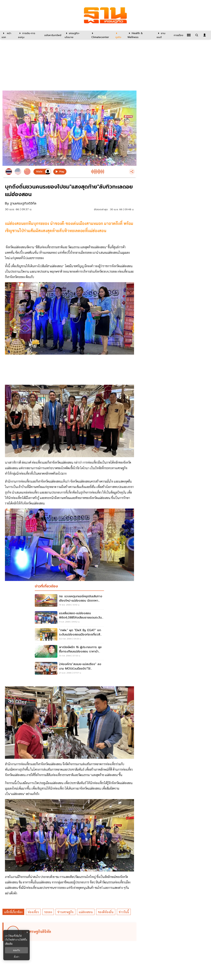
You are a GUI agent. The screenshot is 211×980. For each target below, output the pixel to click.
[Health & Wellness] (140, 35)
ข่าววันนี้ (124, 912)
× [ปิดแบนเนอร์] (27, 932)
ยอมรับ (16, 950)
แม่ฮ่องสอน (86, 912)
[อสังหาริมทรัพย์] (52, 35)
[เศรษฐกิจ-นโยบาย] (76, 35)
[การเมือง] (178, 35)
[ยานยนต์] (163, 35)
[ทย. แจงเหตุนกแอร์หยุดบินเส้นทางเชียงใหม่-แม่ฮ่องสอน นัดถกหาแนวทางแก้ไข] (69, 601)
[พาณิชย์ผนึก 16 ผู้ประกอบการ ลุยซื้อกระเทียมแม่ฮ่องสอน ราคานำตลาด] (69, 652)
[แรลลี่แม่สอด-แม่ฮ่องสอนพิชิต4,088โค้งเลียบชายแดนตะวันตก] (69, 618)
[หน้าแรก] (8, 35)
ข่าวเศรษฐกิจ (65, 912)
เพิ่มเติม (9, 943)
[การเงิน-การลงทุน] (29, 35)
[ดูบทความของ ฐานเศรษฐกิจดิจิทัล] (70, 932)
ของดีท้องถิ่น (106, 912)
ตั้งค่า (17, 957)
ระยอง (48, 912)
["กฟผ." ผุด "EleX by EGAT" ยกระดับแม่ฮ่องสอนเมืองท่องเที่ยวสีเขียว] (69, 635)
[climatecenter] (101, 35)
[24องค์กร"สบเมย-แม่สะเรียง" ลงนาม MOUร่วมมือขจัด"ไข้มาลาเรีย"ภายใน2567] (69, 669)
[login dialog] (205, 35)
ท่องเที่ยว (33, 912)
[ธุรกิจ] (119, 35)
